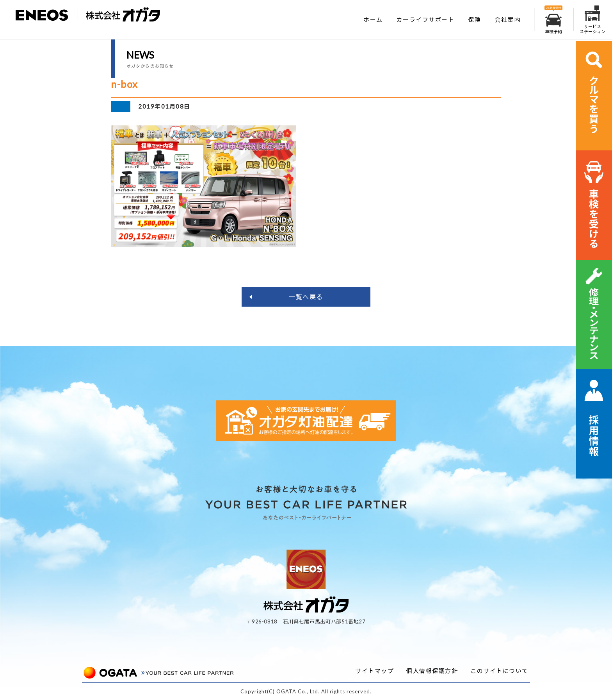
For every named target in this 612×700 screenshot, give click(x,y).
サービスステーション (592, 20)
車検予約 (553, 20)
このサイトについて (499, 671)
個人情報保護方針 (432, 671)
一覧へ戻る (306, 297)
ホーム (373, 20)
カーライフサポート (426, 20)
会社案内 (507, 20)
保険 (474, 20)
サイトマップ (374, 671)
